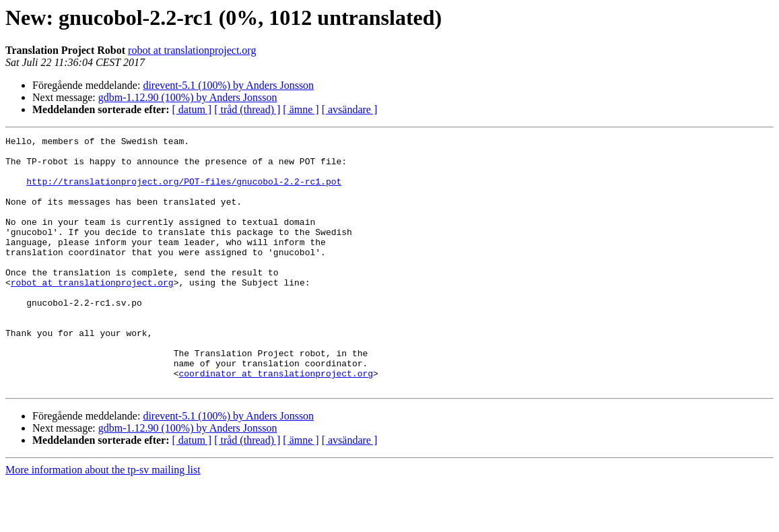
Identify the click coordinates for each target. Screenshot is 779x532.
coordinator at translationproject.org (276, 422)
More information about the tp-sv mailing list (103, 520)
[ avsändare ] (350, 109)
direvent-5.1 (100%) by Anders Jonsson (228, 85)
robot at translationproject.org (192, 50)
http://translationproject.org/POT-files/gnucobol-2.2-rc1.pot (184, 191)
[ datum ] (192, 109)
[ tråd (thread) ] (247, 109)
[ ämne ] (301, 109)
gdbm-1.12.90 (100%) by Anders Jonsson (188, 97)
